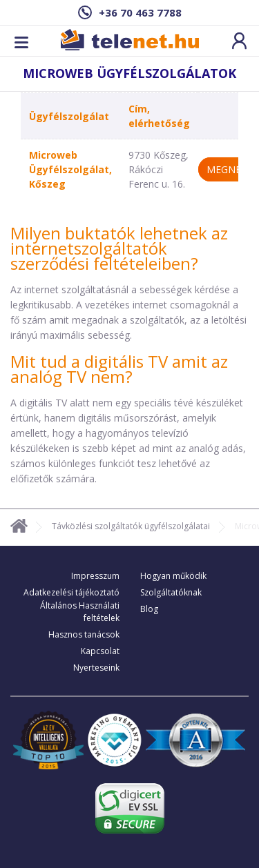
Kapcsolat (100, 651)
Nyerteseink (96, 668)
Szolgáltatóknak (171, 592)
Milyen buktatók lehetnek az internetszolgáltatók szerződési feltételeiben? (119, 248)
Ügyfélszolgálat (69, 116)
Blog (149, 609)
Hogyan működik (173, 576)
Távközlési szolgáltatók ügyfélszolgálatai (131, 526)
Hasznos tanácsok (84, 634)
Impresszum (95, 576)
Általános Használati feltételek (80, 612)
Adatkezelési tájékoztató (71, 592)
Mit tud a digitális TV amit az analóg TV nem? (119, 369)
